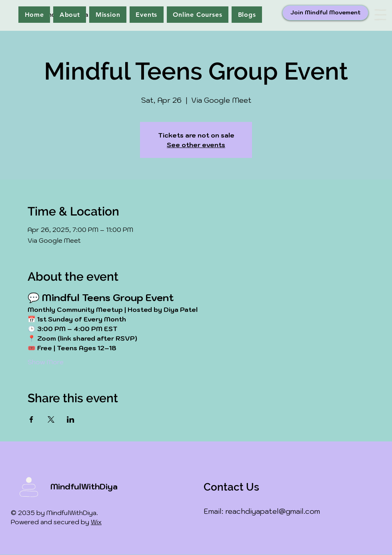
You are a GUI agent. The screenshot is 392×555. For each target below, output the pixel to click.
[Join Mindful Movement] (325, 13)
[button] (380, 15)
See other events (196, 145)
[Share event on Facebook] (31, 419)
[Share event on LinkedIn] (71, 419)
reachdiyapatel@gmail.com (273, 511)
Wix (96, 522)
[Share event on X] (51, 419)
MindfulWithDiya (84, 487)
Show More (46, 362)
